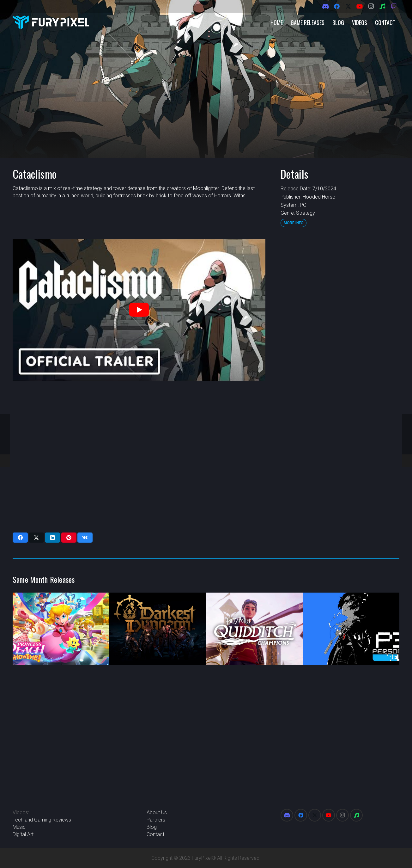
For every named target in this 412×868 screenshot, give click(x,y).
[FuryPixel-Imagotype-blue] (51, 22)
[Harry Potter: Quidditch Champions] (254, 629)
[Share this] (20, 538)
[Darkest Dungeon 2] (158, 629)
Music (19, 827)
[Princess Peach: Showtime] (61, 629)
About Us (157, 813)
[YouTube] (360, 6)
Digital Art (23, 834)
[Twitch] (394, 6)
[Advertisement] (339, 334)
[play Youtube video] (139, 310)
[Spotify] (382, 6)
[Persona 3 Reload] (351, 629)
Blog (152, 827)
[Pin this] (69, 538)
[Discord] (325, 6)
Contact (155, 834)
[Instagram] (371, 6)
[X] (348, 6)
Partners (156, 820)
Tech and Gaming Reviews (42, 820)
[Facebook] (337, 6)
